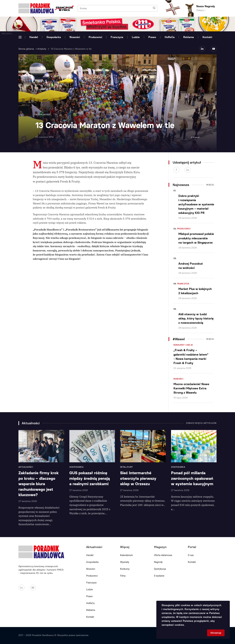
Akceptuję (216, 633)
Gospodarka (54, 37)
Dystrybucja (160, 569)
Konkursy (125, 569)
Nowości (75, 37)
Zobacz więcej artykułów (201, 423)
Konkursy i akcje (183, 345)
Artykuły (42, 49)
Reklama (189, 37)
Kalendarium (127, 555)
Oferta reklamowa (163, 555)
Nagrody (158, 562)
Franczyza (117, 37)
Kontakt (207, 37)
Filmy (123, 576)
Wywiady (125, 562)
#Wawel (195, 137)
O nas (191, 555)
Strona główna (26, 49)
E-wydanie (159, 576)
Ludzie (136, 37)
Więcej (210, 185)
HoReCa (170, 37)
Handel (34, 37)
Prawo (152, 37)
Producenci (95, 37)
